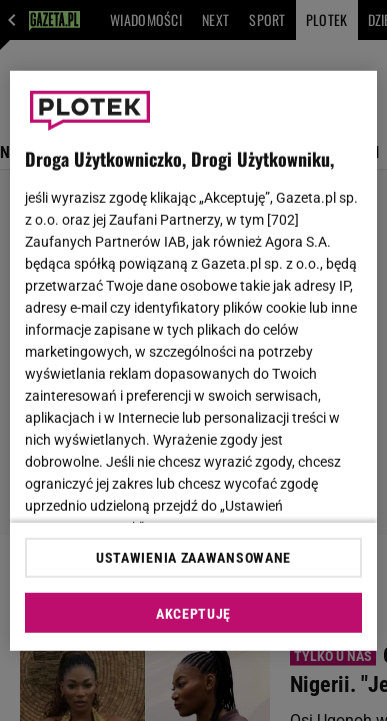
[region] (194, 360)
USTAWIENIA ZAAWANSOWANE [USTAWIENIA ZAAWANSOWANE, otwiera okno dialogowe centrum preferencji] (193, 558)
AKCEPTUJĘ (193, 614)
